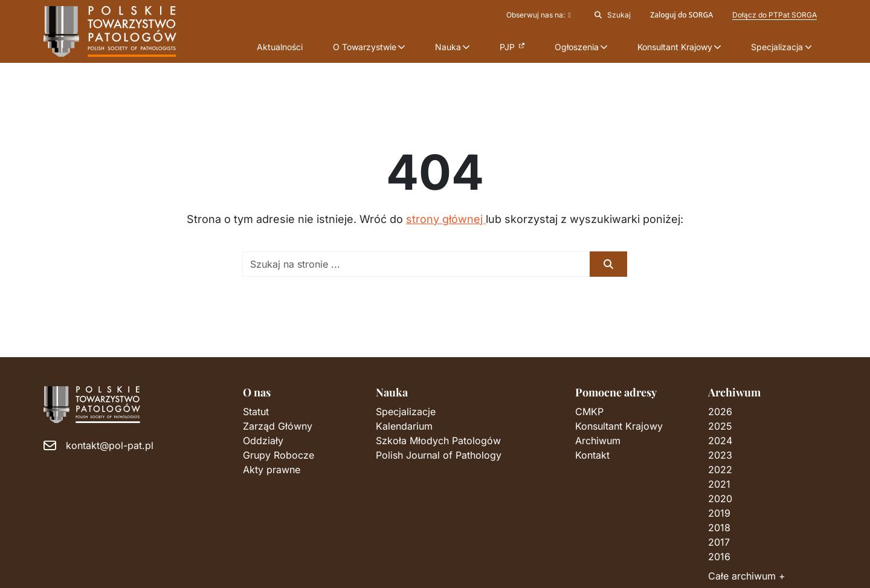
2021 (719, 484)
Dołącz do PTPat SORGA (775, 15)
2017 (719, 542)
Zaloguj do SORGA (681, 15)
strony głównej (446, 219)
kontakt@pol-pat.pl (110, 445)
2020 (720, 499)
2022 (720, 470)
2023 (720, 455)
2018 (719, 528)
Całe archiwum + (747, 576)
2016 (719, 557)
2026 (720, 412)
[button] (369, 47)
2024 (720, 441)
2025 (720, 426)
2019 (719, 513)
